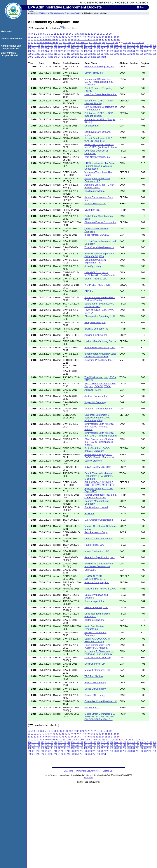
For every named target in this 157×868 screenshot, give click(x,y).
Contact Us (32, 11)
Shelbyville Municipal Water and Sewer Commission (99, 565)
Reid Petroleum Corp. (96, 532)
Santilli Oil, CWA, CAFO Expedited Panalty (97, 640)
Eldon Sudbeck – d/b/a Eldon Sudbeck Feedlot (100, 299)
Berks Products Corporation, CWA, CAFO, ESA (99, 255)
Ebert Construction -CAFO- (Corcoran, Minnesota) (99, 646)
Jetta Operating (93, 266)
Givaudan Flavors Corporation (100, 222)
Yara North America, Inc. (97, 157)
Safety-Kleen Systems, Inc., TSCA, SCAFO (99, 305)
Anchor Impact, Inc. (95, 601)
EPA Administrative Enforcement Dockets (66, 13)
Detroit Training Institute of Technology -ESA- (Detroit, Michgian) (99, 476)
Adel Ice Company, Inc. (97, 582)
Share (142, 7)
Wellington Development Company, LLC (97, 180)
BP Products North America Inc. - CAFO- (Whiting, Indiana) (99, 427)
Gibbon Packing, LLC (96, 279)
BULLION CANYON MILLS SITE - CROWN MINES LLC (99, 484)
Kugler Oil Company (95, 402)
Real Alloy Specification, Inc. (99, 557)
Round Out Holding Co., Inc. (99, 67)
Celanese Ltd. (92, 126)
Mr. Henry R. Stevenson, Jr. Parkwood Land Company (99, 653)
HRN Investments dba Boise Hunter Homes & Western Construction (99, 166)
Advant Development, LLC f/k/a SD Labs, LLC (98, 140)
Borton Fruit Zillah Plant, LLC (100, 347)
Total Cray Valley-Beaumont (99, 247)
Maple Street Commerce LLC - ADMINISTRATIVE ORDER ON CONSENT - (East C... (101, 717)
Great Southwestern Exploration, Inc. (95, 261)
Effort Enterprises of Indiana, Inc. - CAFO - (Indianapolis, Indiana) (100, 442)
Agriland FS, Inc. (93, 390)
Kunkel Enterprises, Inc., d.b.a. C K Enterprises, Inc (101, 496)
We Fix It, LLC (92, 708)
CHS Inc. (89, 291)
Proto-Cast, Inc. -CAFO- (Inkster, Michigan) (97, 450)
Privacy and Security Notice (88, 771)
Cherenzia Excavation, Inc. (99, 539)
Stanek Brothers (93, 461)
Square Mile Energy (95, 695)
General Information (12, 39)
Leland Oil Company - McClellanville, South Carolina (100, 274)
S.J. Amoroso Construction (99, 520)
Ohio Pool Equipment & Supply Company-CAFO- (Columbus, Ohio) (98, 418)
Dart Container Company (98, 657)
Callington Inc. (92, 210)
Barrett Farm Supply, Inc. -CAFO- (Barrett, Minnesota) (99, 456)
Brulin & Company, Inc (96, 329)
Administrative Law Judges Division (12, 47)
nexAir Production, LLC (97, 551)
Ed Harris (89, 514)
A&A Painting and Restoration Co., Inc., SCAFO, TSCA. (100, 385)
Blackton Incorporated (96, 507)
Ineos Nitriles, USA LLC (97, 235)
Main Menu (7, 31)
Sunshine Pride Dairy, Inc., (98, 360)
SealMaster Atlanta (94, 191)
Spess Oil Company (95, 683)
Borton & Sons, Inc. (95, 620)
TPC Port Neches (94, 676)
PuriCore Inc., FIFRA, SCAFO (100, 589)
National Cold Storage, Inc (98, 409)
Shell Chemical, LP (95, 664)
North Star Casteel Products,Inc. (94, 628)
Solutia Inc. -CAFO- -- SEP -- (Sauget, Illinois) (100, 102)
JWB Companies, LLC (96, 607)
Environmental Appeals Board (10, 54)
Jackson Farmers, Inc (96, 396)
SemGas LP (91, 570)
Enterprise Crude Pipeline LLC (101, 701)
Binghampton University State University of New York (100, 355)
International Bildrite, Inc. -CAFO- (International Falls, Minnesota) (99, 82)
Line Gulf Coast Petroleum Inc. (101, 94)
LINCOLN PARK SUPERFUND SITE (95, 578)
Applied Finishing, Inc (96, 335)
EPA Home (43, 13)
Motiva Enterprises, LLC (97, 670)
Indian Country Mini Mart (97, 467)
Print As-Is (88, 778)
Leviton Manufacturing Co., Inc (101, 341)
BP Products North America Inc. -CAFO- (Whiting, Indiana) (101, 146)
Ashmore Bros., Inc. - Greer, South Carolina (99, 186)
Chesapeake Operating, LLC (100, 316)
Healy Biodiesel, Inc (95, 322)
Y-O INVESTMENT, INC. (97, 285)
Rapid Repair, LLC (94, 545)
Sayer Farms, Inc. (94, 73)
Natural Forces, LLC (95, 204)
